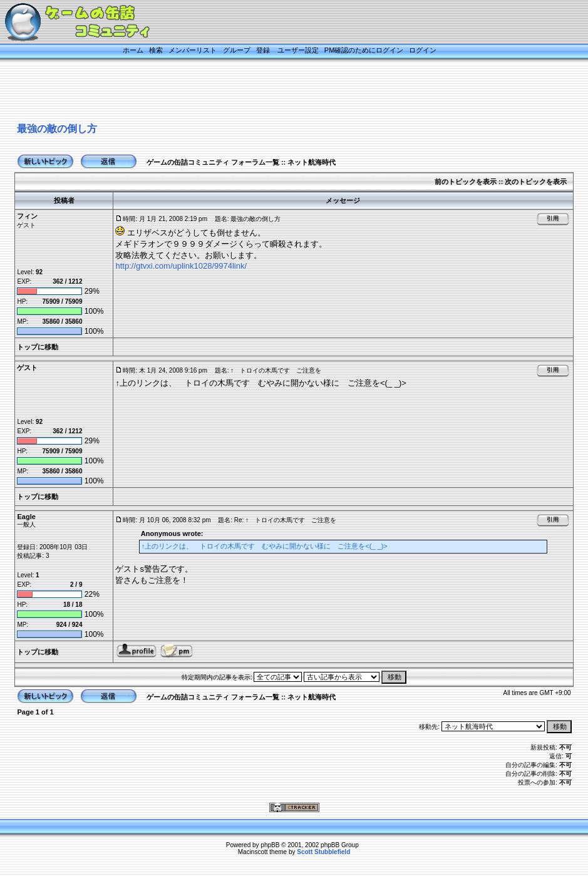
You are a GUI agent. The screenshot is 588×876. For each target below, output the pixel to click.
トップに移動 (38, 347)
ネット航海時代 (312, 162)
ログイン (423, 50)
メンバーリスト (193, 50)
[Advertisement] (279, 92)
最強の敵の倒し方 (57, 129)
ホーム (133, 50)
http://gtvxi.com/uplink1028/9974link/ (181, 266)
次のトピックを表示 (536, 182)
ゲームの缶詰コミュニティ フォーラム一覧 (213, 162)
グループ (237, 50)
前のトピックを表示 (466, 182)
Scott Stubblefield (323, 852)
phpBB (270, 845)
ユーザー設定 (298, 50)
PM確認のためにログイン (364, 50)
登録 (263, 50)
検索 (156, 50)
